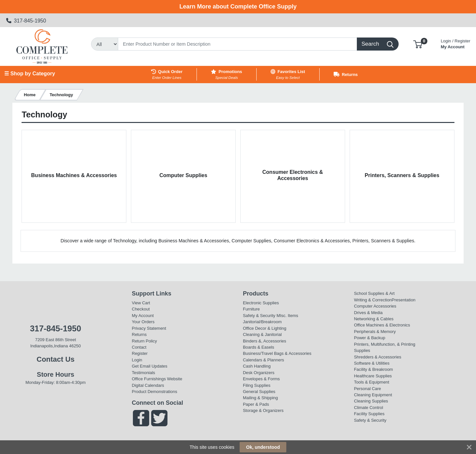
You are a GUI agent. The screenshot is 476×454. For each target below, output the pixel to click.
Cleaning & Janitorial (262, 334)
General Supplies (259, 392)
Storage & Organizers (263, 410)
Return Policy (144, 341)
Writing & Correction (373, 300)
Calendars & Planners (263, 360)
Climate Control (368, 408)
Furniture (251, 309)
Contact (139, 347)
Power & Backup (370, 338)
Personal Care (367, 389)
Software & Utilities (372, 363)
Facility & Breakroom (373, 369)
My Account (456, 43)
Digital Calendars (148, 385)
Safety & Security (259, 316)
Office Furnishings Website (157, 379)
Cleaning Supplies (371, 401)
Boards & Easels (259, 347)
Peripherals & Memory (375, 332)
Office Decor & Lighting (265, 328)
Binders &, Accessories (264, 341)
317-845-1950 (26, 21)
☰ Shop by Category (30, 74)
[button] (418, 44)
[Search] (238, 44)
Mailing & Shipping (260, 398)
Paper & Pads (256, 404)
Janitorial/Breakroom (262, 322)
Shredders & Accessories (378, 357)
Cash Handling (257, 366)
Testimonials (143, 373)
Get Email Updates (150, 366)
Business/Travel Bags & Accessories (277, 353)
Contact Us (56, 359)
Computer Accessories (375, 306)
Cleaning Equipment (373, 395)
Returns (139, 334)
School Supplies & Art (374, 293)
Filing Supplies (257, 385)
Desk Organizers (259, 373)
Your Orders (143, 322)
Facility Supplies (369, 414)
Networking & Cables (374, 319)
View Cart (141, 303)
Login (137, 360)
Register (140, 353)
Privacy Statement (149, 328)
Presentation (404, 300)
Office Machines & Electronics (382, 325)
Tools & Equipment (372, 382)
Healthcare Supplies (373, 376)
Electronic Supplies (261, 303)
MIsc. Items (287, 316)
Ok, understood (263, 447)
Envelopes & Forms (261, 379)
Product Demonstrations (155, 392)
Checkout (141, 309)
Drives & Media (368, 313)
